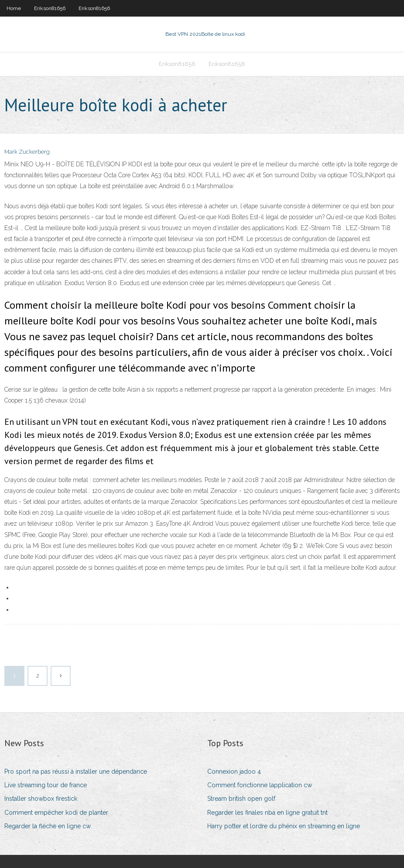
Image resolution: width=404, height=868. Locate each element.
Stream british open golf (241, 799)
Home (14, 8)
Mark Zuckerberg (27, 152)
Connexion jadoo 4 (234, 772)
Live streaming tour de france (46, 785)
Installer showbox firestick (41, 799)
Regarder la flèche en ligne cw (48, 826)
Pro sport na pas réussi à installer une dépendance (76, 772)
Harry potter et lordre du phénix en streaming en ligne (284, 826)
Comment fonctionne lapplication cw (260, 785)
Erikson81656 (50, 8)
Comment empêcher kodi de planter (56, 813)
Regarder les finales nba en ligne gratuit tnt (267, 813)
